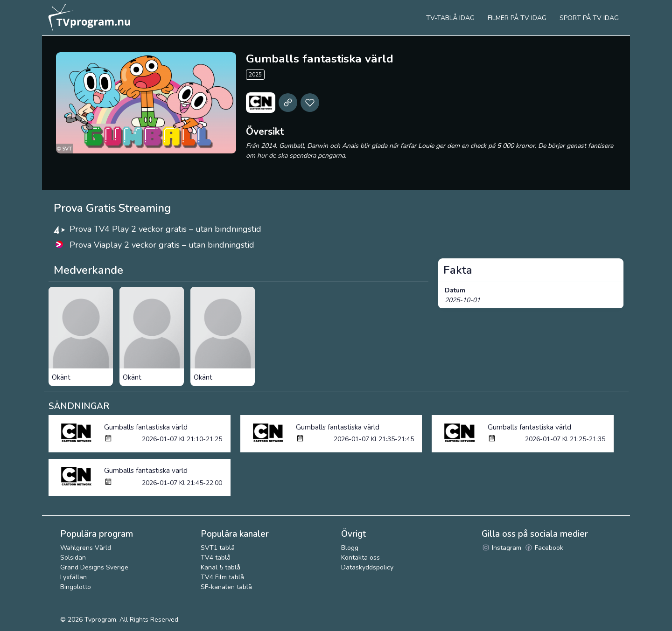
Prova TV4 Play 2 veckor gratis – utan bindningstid (165, 229)
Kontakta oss (360, 558)
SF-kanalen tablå (226, 587)
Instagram (501, 548)
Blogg (350, 548)
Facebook (544, 548)
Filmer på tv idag (517, 18)
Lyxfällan (73, 577)
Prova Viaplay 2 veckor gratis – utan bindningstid (162, 245)
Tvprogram (100, 620)
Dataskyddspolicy (367, 567)
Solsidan (73, 558)
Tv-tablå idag (450, 18)
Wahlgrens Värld (86, 548)
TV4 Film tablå (222, 577)
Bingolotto (76, 587)
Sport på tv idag (589, 18)
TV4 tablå (216, 558)
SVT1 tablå (218, 548)
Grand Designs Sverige (94, 567)
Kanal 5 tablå (220, 567)
